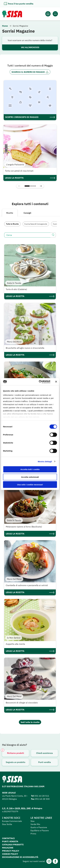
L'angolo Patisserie (15, 165)
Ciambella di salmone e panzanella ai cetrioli (27, 585)
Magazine (8, 848)
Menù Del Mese (14, 342)
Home (5, 26)
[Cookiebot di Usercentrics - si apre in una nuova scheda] (39, 382)
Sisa (32, 821)
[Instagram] (49, 861)
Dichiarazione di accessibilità (20, 857)
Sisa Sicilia (7, 824)
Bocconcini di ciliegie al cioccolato (22, 703)
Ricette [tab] (10, 213)
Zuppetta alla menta (15, 644)
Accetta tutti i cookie (30, 469)
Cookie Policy (10, 854)
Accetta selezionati (30, 477)
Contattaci (8, 838)
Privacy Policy (11, 851)
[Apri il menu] (55, 14)
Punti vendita (45, 762)
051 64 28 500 (42, 799)
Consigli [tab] (27, 213)
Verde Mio (35, 824)
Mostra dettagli (45, 461)
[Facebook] (55, 861)
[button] (27, 186)
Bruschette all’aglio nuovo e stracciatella (25, 348)
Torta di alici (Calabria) (16, 289)
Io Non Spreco (14, 638)
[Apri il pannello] (19, 4)
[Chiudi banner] (56, 382)
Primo (33, 834)
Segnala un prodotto (16, 762)
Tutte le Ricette (12, 224)
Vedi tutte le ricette (30, 722)
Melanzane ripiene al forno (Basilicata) (24, 527)
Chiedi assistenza (44, 753)
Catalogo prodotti (13, 845)
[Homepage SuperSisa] (12, 780)
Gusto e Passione (39, 827)
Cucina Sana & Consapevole (36, 224)
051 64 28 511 (42, 796)
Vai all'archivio (30, 47)
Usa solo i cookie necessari (30, 485)
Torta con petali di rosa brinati (19, 171)
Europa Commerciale (12, 821)
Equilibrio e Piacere (40, 830)
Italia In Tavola (14, 283)
